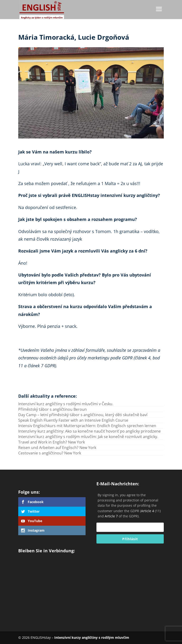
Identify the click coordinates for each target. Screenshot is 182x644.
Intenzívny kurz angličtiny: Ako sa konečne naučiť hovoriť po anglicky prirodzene (89, 431)
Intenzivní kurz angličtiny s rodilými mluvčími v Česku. (66, 404)
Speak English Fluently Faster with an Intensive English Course (73, 420)
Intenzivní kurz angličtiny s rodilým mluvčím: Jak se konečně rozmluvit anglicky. (88, 437)
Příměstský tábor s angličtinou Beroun (52, 409)
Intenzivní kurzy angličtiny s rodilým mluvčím (92, 637)
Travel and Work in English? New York (52, 442)
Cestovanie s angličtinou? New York (50, 453)
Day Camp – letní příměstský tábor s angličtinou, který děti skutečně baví (83, 415)
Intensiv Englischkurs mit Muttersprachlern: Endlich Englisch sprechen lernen (87, 426)
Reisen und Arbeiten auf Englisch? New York (57, 448)
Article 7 (111, 516)
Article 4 (148, 511)
